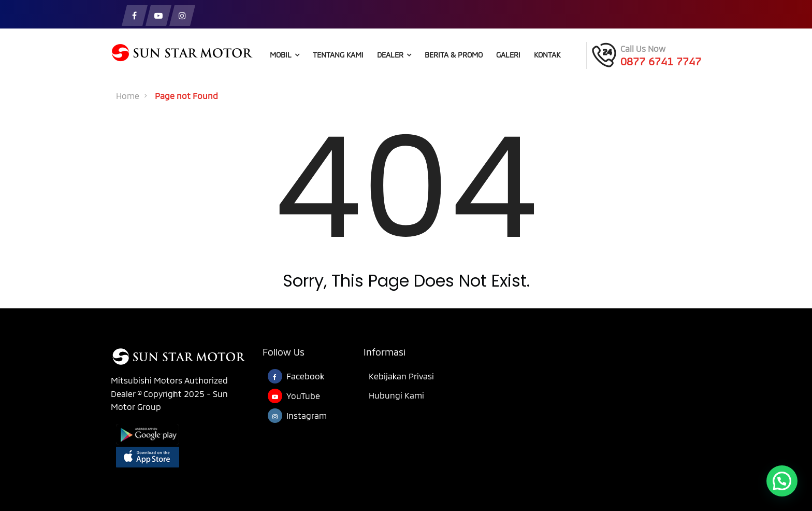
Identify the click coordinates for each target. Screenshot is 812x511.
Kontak (547, 55)
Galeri (508, 55)
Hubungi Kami (396, 395)
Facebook (305, 376)
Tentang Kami (338, 55)
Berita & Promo (454, 55)
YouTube (303, 396)
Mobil (285, 55)
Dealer (394, 55)
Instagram (307, 415)
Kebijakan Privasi (401, 376)
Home (128, 96)
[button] (782, 481)
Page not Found (186, 96)
